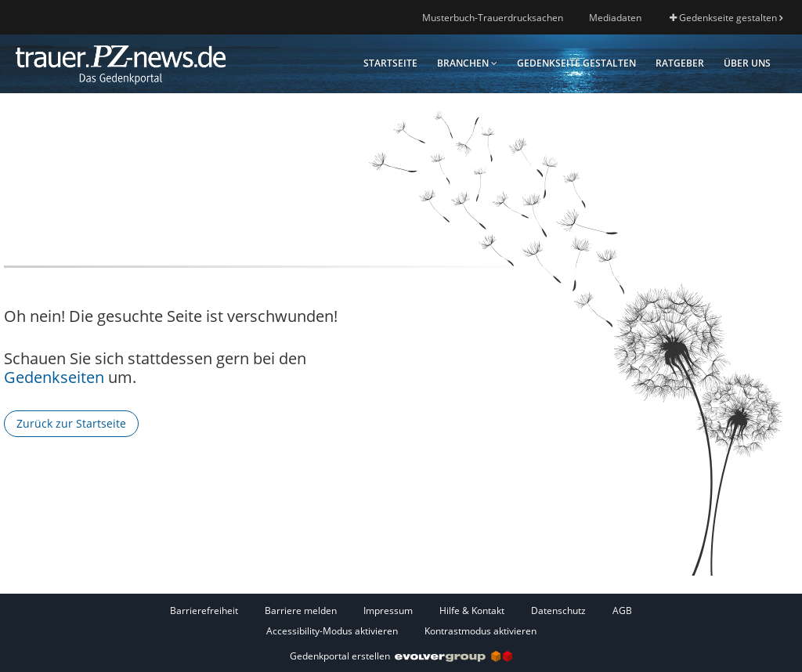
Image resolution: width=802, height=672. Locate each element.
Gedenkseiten (54, 377)
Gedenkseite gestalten (726, 18)
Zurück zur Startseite (71, 423)
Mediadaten (615, 18)
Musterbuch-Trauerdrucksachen (493, 18)
